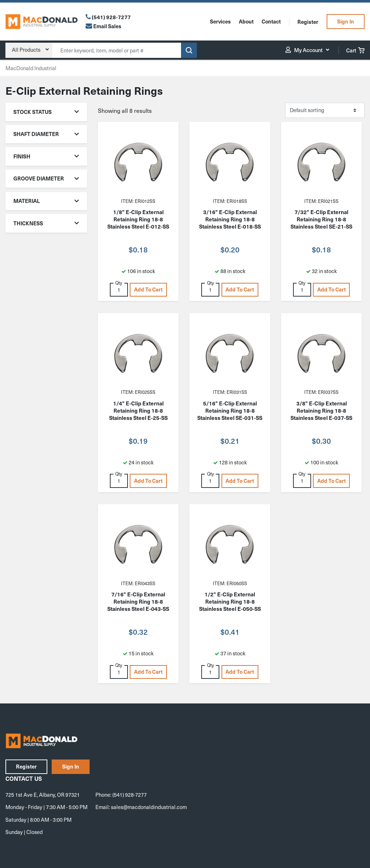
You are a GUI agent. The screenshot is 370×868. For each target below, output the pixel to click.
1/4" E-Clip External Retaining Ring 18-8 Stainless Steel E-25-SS (138, 410)
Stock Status (46, 112)
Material (46, 201)
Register (308, 22)
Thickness (46, 223)
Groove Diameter (46, 178)
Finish (46, 156)
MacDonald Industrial (31, 68)
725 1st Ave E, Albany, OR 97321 (43, 795)
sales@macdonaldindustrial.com (149, 807)
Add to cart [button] (148, 289)
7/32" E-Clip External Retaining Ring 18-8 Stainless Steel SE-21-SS (321, 219)
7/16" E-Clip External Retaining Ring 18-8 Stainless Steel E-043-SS (138, 601)
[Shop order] (325, 110)
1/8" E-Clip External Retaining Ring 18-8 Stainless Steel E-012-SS (138, 219)
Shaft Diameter (46, 134)
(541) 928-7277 (111, 17)
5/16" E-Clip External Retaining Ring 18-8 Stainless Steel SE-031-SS (230, 410)
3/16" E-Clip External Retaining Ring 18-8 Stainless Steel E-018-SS (230, 219)
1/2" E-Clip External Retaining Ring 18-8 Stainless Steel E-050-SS (230, 601)
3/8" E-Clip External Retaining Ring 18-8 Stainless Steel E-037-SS (321, 410)
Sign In (346, 21)
